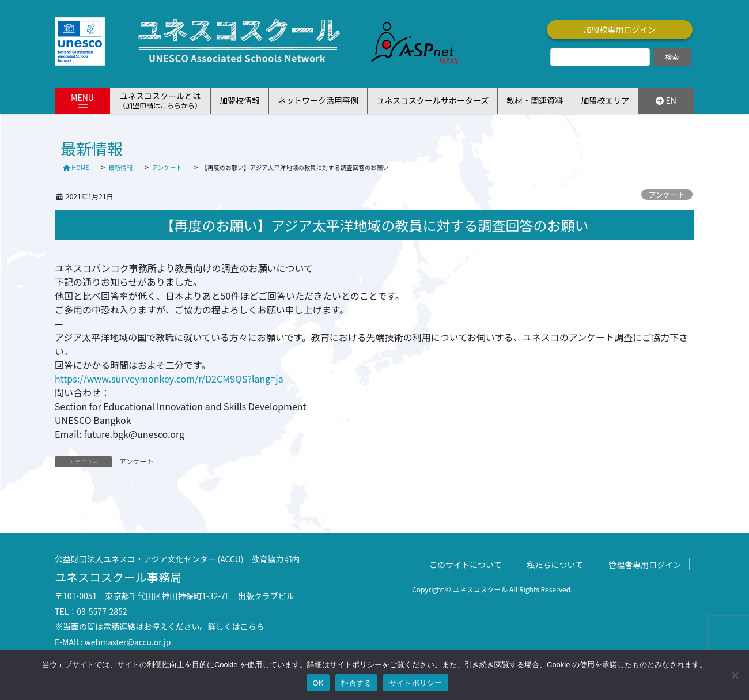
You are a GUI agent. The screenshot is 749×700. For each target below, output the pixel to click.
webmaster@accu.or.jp (128, 642)
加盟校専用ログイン (620, 29)
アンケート (667, 194)
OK (318, 683)
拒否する (356, 683)
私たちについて (555, 565)
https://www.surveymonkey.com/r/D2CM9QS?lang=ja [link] (169, 379)
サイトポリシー (416, 683)
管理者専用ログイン (645, 565)
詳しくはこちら (236, 626)
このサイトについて (466, 565)
